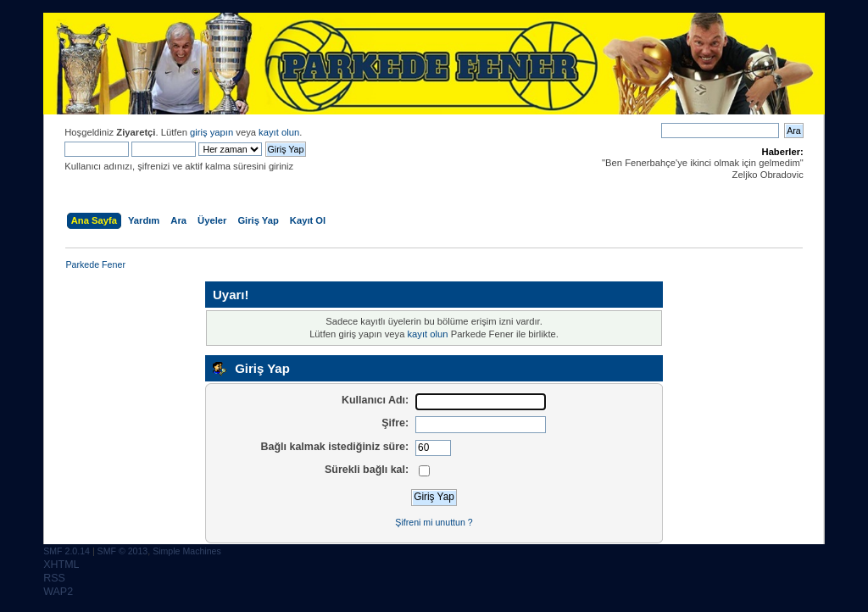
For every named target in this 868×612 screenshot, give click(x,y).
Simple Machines (187, 551)
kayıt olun (279, 132)
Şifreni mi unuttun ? (434, 522)
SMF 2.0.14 (67, 551)
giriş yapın (211, 132)
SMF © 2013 (123, 551)
